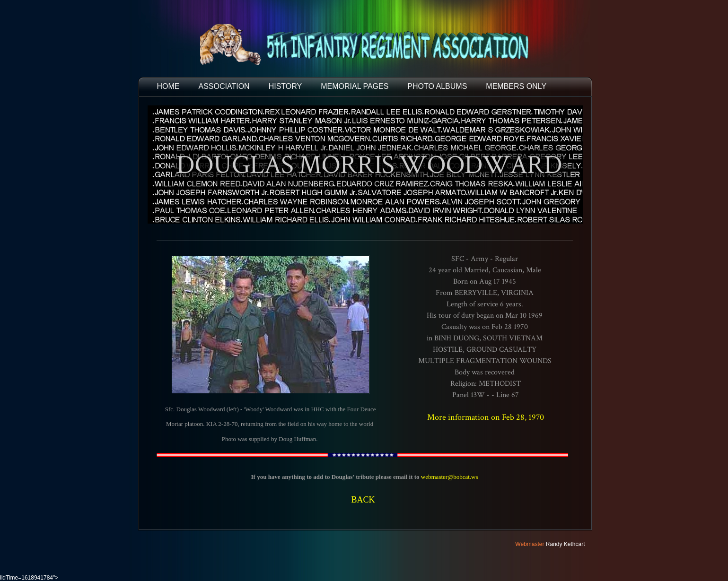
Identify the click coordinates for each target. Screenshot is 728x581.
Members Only (516, 86)
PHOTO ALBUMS (437, 86)
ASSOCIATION (224, 86)
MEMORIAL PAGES (355, 86)
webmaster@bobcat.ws (450, 477)
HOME (168, 86)
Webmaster (530, 544)
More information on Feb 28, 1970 (486, 417)
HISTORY (285, 86)
